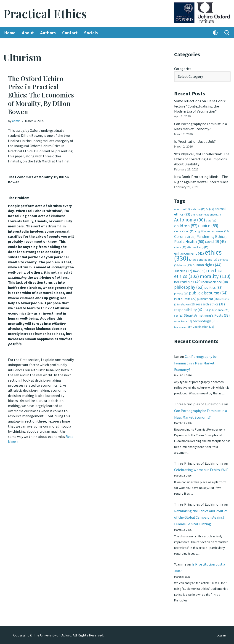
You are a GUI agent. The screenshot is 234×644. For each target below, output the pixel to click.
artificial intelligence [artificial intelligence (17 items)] (206, 214)
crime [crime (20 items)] (180, 247)
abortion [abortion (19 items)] (182, 209)
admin (16, 121)
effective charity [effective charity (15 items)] (198, 247)
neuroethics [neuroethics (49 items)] (188, 282)
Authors (48, 33)
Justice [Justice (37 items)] (183, 271)
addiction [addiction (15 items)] (198, 209)
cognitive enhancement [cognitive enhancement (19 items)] (212, 231)
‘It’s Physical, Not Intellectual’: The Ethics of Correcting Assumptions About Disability (202, 159)
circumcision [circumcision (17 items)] (184, 231)
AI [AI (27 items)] (210, 209)
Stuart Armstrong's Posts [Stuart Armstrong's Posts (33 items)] (207, 315)
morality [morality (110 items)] (215, 276)
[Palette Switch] (215, 33)
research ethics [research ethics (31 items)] (210, 304)
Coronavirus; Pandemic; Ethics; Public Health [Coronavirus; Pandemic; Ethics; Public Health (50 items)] (200, 239)
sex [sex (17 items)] (179, 316)
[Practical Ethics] (45, 14)
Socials (91, 33)
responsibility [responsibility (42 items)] (189, 310)
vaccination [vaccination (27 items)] (203, 327)
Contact (70, 33)
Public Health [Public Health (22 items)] (185, 299)
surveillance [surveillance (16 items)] (183, 321)
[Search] (227, 33)
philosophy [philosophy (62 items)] (189, 287)
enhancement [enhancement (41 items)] (189, 253)
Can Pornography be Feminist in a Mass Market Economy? (195, 363)
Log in (221, 635)
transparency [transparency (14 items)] (183, 327)
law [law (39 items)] (199, 271)
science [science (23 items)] (222, 310)
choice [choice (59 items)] (208, 226)
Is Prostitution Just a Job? (195, 141)
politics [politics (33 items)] (213, 287)
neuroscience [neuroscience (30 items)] (215, 282)
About (28, 33)
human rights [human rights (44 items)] (207, 265)
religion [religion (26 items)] (187, 304)
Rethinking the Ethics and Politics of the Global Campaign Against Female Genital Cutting (201, 517)
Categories (183, 69)
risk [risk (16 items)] (209, 310)
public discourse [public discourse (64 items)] (208, 293)
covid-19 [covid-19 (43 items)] (215, 242)
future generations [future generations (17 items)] (203, 260)
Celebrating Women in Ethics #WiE (201, 470)
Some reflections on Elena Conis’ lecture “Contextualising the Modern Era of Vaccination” (200, 106)
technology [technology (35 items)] (205, 321)
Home (10, 33)
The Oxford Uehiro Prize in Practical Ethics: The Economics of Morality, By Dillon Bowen (41, 95)
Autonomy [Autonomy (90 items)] (190, 220)
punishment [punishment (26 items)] (208, 299)
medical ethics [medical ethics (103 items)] (199, 273)
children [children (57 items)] (186, 226)
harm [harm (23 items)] (186, 265)
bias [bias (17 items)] (211, 220)
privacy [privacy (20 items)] (181, 293)
